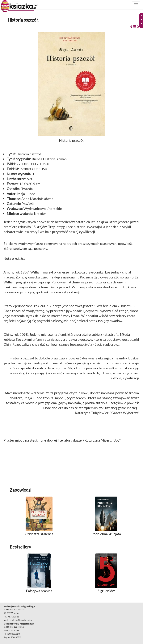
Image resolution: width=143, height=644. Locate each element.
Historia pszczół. (23, 20)
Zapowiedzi (21, 490)
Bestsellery (20, 547)
